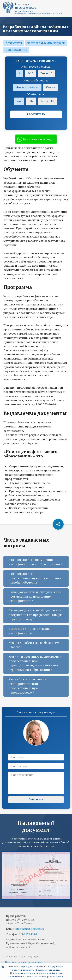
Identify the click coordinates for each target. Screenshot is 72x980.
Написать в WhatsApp (35, 139)
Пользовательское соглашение (24, 962)
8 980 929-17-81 (28, 934)
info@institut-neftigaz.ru (29, 929)
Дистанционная (27, 87)
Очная (50, 87)
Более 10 (46, 73)
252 (19, 101)
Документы (14, 43)
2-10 (30, 73)
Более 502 (47, 101)
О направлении (16, 50)
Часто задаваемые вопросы (46, 43)
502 (31, 101)
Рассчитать (36, 114)
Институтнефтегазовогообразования (26, 8)
